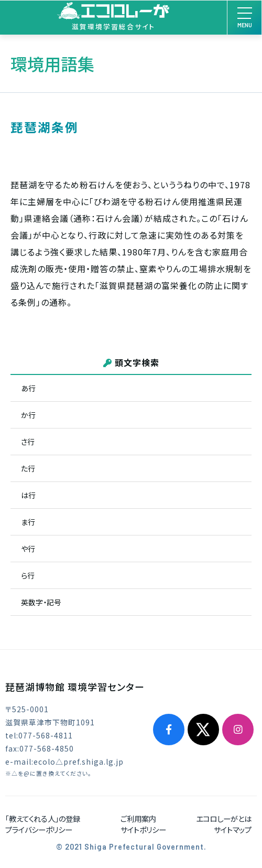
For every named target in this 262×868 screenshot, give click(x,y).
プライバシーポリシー (39, 829)
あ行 (28, 388)
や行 (28, 549)
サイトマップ (233, 829)
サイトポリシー (143, 829)
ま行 (28, 522)
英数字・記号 (41, 602)
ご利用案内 (138, 818)
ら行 (28, 575)
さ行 (28, 442)
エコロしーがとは (224, 818)
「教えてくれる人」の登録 (43, 818)
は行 (28, 495)
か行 (28, 415)
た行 (28, 468)
